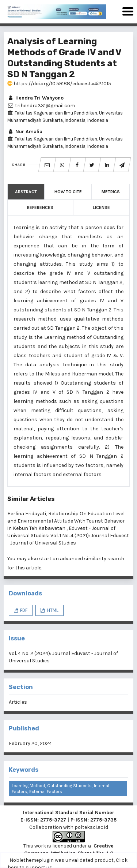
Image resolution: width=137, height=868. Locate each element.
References (40, 207)
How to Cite (68, 192)
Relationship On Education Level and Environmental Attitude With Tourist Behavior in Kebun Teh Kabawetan (66, 521)
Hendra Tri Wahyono (35, 98)
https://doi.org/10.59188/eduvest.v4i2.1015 (59, 84)
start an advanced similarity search (82, 559)
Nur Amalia (25, 132)
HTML (52, 610)
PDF (23, 610)
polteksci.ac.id (91, 827)
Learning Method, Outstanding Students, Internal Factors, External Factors (60, 789)
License (101, 207)
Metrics (111, 192)
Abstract (26, 192)
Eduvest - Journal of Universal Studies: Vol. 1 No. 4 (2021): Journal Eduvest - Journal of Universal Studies (68, 536)
